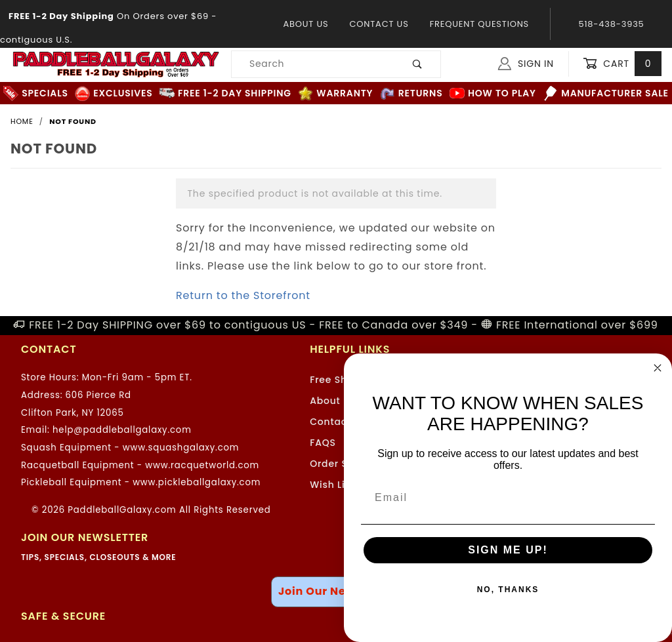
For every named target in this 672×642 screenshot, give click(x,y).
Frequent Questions (479, 24)
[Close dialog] (658, 368)
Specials (35, 93)
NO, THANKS (508, 590)
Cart (622, 64)
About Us (305, 24)
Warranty (335, 93)
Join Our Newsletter (336, 591)
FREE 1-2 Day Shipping (225, 93)
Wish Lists (335, 485)
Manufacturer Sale (605, 93)
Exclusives (114, 93)
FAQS (323, 443)
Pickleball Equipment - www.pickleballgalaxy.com (141, 482)
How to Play (493, 93)
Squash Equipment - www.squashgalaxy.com (130, 448)
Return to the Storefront (243, 295)
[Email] (508, 498)
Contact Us (379, 24)
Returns (411, 93)
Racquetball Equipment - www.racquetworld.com (140, 465)
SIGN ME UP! (508, 550)
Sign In (526, 64)
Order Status (342, 464)
